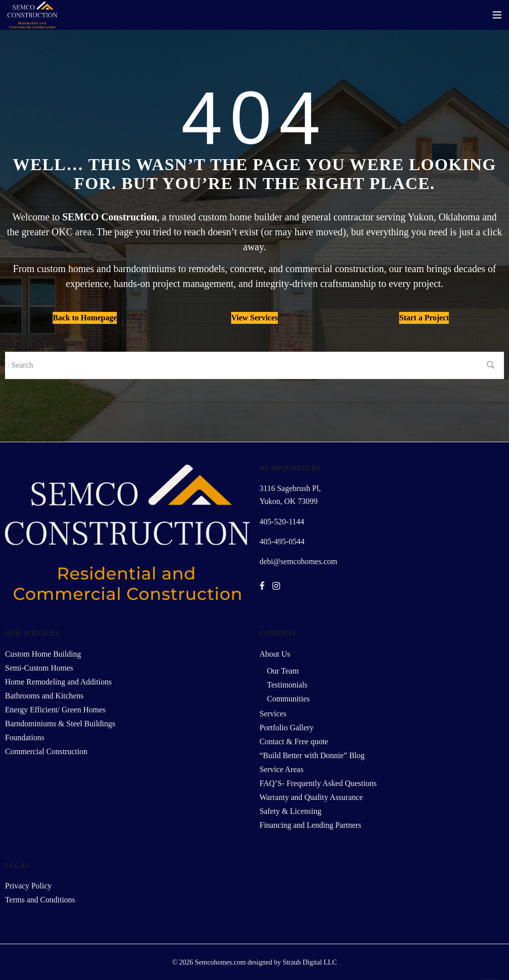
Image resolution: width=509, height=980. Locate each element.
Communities (288, 699)
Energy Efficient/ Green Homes (55, 710)
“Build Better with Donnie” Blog (312, 755)
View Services (254, 318)
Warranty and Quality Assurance (311, 797)
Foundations (25, 737)
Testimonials (287, 685)
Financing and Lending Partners (310, 825)
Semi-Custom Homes (39, 668)
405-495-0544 (282, 541)
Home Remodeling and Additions (58, 682)
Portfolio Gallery (287, 728)
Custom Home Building (43, 654)
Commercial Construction (46, 751)
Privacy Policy (28, 886)
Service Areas (281, 769)
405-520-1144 (282, 522)
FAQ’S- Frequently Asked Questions (318, 783)
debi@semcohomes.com (298, 561)
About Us (275, 654)
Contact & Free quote (294, 741)
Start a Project (424, 318)
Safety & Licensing (290, 811)
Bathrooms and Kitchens (44, 696)
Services (273, 714)
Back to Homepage (85, 318)
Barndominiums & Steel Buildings (60, 724)
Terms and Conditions (40, 900)
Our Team (283, 671)
